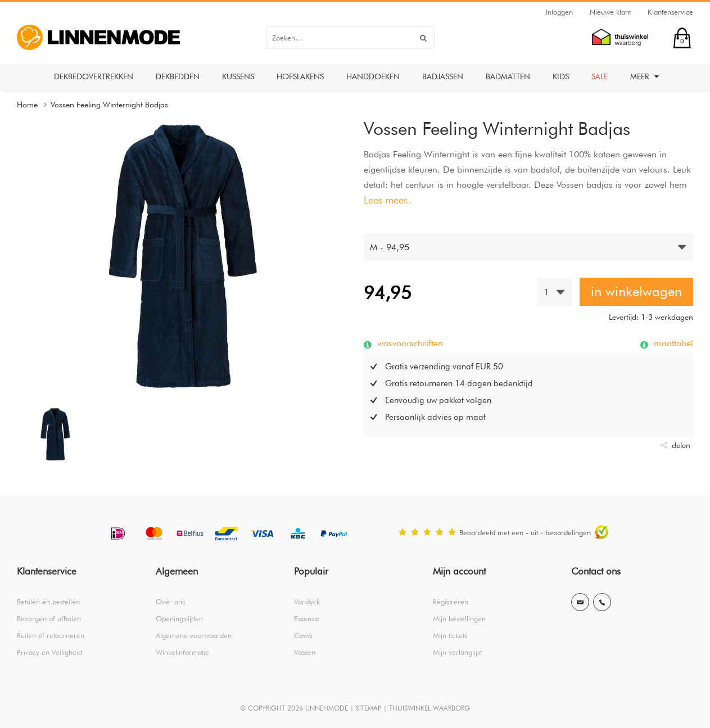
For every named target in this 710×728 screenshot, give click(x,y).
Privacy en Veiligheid (49, 652)
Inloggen (559, 12)
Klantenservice (670, 12)
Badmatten (508, 76)
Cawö (303, 635)
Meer (645, 76)
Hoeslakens (300, 76)
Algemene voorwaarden (194, 635)
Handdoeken (373, 76)
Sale (600, 76)
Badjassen (443, 76)
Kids (561, 76)
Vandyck (307, 602)
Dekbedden (178, 76)
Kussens (238, 76)
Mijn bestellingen (459, 618)
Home (27, 105)
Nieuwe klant (610, 12)
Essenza (306, 618)
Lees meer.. (388, 200)
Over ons (170, 602)
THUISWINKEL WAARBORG (429, 708)
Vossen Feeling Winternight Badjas (109, 105)
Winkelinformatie (182, 652)
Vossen (305, 652)
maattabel (672, 343)
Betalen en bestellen (48, 602)
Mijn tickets (450, 635)
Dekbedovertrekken (94, 76)
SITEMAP (368, 708)
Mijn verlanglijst (457, 652)
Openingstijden (179, 618)
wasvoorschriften (409, 343)
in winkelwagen (636, 291)
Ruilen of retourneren (51, 635)
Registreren (451, 602)
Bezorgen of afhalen (49, 618)
